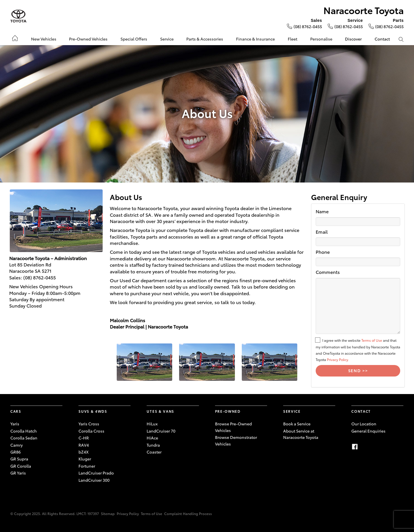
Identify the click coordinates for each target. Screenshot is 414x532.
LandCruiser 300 (94, 480)
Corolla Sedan (24, 438)
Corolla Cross (91, 431)
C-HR (84, 438)
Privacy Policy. (338, 359)
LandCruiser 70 (161, 431)
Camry (17, 445)
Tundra (153, 445)
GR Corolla (21, 466)
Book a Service (297, 424)
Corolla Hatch (24, 431)
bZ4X (84, 452)
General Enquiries (368, 431)
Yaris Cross (89, 424)
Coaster (154, 452)
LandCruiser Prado (96, 473)
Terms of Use (372, 340)
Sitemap (108, 513)
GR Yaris (18, 473)
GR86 (16, 452)
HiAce (152, 438)
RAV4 (84, 445)
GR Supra (19, 459)
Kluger (85, 459)
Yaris (15, 424)
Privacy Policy (128, 513)
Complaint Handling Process (188, 513)
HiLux (152, 424)
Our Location (364, 424)
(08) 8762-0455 (308, 26)
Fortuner (87, 466)
